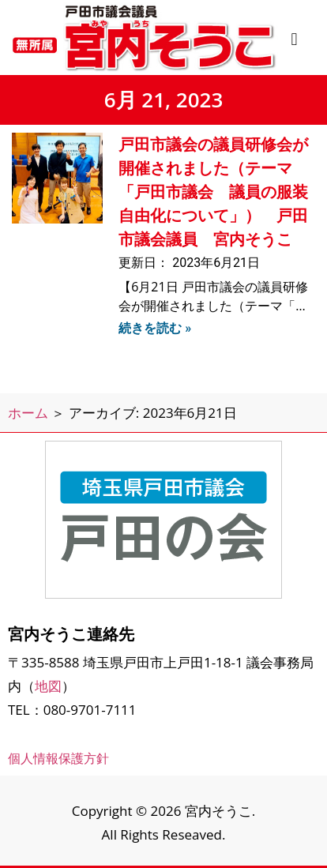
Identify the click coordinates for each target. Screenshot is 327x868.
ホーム (28, 413)
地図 (48, 686)
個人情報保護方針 (58, 758)
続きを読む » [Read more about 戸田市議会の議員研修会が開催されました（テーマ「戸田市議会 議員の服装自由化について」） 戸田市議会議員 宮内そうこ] (155, 328)
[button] (294, 39)
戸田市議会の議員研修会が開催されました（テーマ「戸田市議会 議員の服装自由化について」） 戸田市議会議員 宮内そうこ (213, 192)
